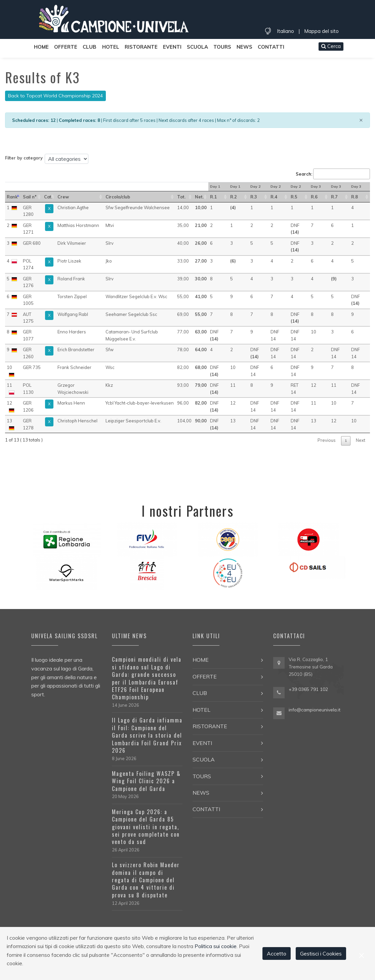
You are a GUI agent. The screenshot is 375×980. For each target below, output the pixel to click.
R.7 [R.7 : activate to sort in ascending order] (334, 197)
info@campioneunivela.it (315, 710)
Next (361, 440)
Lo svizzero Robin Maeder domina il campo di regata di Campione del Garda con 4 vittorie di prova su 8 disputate (146, 880)
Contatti (271, 47)
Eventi (172, 47)
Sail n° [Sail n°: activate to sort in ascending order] (30, 197)
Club (90, 47)
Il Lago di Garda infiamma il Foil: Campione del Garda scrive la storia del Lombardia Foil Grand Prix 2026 (147, 735)
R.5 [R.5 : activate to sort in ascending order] (294, 197)
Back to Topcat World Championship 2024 (55, 96)
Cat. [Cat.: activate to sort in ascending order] (48, 197)
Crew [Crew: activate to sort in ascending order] (63, 197)
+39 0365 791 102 (308, 689)
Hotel (111, 47)
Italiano (285, 31)
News (244, 47)
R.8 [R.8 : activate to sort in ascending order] (355, 197)
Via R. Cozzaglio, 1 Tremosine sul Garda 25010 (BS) (311, 667)
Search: (333, 174)
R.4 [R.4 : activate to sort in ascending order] (274, 197)
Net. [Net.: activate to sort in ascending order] (199, 197)
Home (41, 47)
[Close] (361, 120)
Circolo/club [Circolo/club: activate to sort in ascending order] (118, 197)
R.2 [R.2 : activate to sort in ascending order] (234, 197)
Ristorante (141, 47)
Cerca (331, 46)
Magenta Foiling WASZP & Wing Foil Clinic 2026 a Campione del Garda (146, 781)
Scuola (197, 47)
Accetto (277, 953)
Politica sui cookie (216, 946)
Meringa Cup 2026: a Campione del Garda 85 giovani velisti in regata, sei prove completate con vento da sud (146, 827)
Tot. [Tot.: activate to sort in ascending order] (181, 197)
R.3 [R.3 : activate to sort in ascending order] (254, 197)
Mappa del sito (321, 31)
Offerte (66, 47)
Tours (222, 47)
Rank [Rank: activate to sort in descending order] (12, 197)
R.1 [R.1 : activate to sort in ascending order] (213, 197)
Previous (327, 440)
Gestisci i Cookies (321, 953)
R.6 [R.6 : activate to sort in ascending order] (314, 197)
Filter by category (24, 158)
